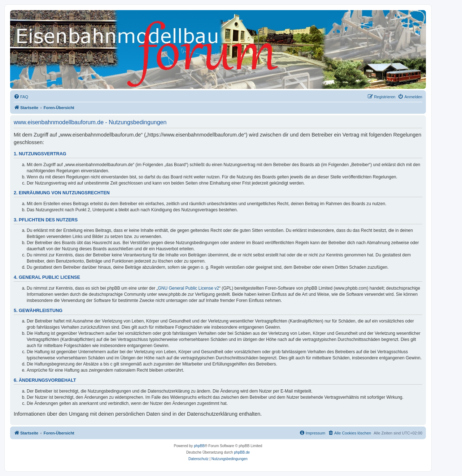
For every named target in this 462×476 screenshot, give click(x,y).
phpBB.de (242, 452)
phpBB (199, 446)
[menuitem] (21, 97)
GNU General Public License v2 (189, 288)
